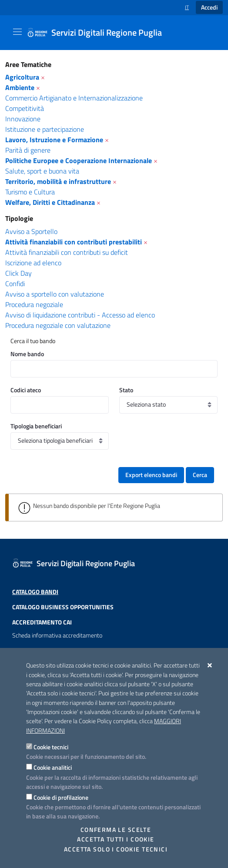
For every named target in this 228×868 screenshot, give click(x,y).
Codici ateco (26, 390)
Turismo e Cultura (30, 192)
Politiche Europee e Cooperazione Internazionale (79, 160)
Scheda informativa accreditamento (57, 635)
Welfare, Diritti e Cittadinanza (50, 202)
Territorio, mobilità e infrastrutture (58, 181)
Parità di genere (28, 150)
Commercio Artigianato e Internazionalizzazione (74, 98)
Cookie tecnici (51, 747)
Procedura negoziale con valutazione (58, 325)
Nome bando (27, 354)
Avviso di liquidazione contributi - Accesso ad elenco (80, 315)
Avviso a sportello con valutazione (55, 294)
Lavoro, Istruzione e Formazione (54, 140)
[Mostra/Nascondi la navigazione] (17, 32)
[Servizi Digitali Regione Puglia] (100, 33)
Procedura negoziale (34, 304)
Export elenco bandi (151, 475)
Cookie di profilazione (61, 797)
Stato (126, 390)
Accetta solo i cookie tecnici (116, 849)
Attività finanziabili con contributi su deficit (67, 252)
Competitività (25, 108)
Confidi (15, 284)
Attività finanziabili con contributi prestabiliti (74, 242)
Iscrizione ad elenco (33, 263)
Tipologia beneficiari (36, 426)
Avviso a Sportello (31, 231)
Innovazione (23, 119)
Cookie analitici (53, 767)
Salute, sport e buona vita (42, 171)
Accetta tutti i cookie (116, 839)
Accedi (209, 7)
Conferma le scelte (116, 830)
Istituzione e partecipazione (45, 129)
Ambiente (20, 87)
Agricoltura (22, 77)
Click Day (18, 273)
